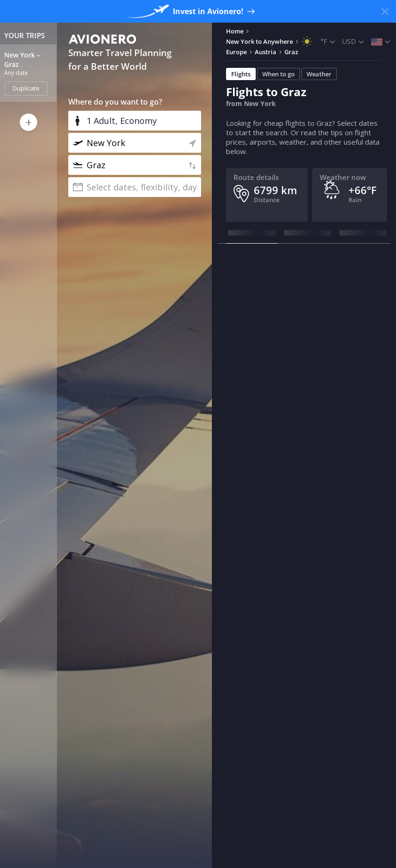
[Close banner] (385, 11)
